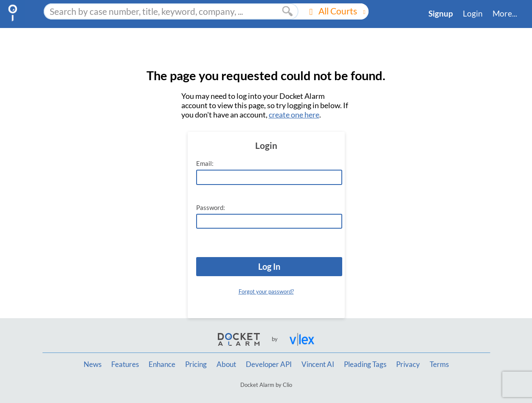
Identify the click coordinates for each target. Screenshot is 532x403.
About (226, 364)
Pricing (196, 364)
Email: (205, 164)
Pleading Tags (365, 364)
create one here (294, 115)
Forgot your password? (266, 291)
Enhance (162, 364)
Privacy (408, 364)
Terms (439, 364)
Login (473, 14)
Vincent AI (318, 364)
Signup (441, 14)
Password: (211, 208)
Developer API (269, 364)
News (93, 364)
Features (125, 364)
